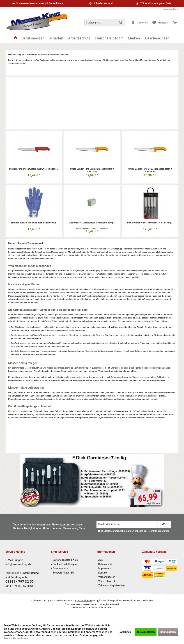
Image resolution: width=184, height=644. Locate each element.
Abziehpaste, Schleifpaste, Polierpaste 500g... (92, 223)
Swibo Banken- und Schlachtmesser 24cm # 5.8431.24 (150, 170)
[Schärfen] (56, 38)
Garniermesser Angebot (92, 480)
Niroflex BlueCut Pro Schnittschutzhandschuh (34, 223)
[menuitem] (169, 10)
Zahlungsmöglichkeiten (111, 586)
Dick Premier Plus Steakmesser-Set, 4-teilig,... (150, 223)
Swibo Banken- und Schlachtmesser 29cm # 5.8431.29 (92, 170)
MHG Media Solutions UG (99, 608)
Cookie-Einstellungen (65, 564)
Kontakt (103, 573)
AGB (101, 560)
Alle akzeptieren (146, 632)
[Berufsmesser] (33, 38)
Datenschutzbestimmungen (120, 531)
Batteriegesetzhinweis (65, 560)
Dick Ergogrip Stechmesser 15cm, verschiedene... (34, 169)
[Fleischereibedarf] (109, 38)
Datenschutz (105, 564)
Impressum (105, 568)
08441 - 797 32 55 (19, 582)
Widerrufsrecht (107, 581)
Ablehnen (126, 632)
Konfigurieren (168, 632)
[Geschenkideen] (157, 38)
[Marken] (134, 38)
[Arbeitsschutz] (79, 38)
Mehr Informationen (16, 638)
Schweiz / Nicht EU (63, 573)
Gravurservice (61, 568)
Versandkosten (107, 577)
